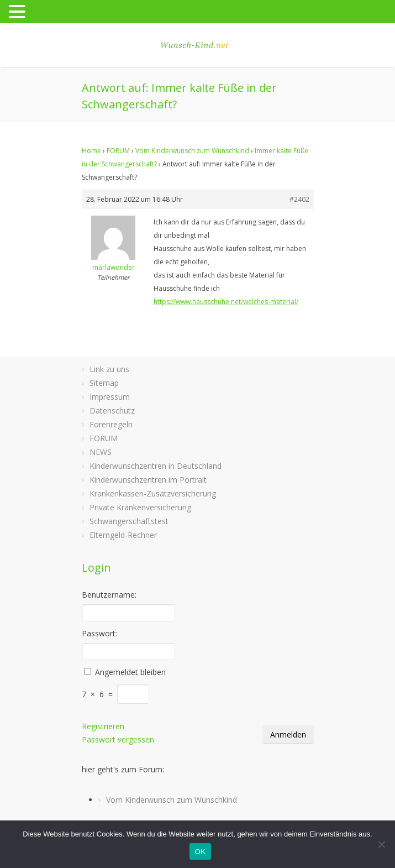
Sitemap (104, 383)
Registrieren (103, 726)
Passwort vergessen (118, 739)
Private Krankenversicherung (140, 507)
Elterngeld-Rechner (123, 535)
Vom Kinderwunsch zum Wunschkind (192, 151)
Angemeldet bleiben (130, 672)
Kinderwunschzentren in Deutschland (156, 466)
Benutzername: (109, 595)
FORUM (118, 151)
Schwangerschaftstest (129, 521)
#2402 (299, 199)
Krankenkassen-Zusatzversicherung (153, 493)
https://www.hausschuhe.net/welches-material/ (226, 302)
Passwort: (99, 633)
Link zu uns (109, 369)
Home (91, 151)
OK (200, 852)
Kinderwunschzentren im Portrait (148, 480)
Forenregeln (111, 424)
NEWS (101, 452)
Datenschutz (112, 411)
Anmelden (288, 734)
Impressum (110, 397)
